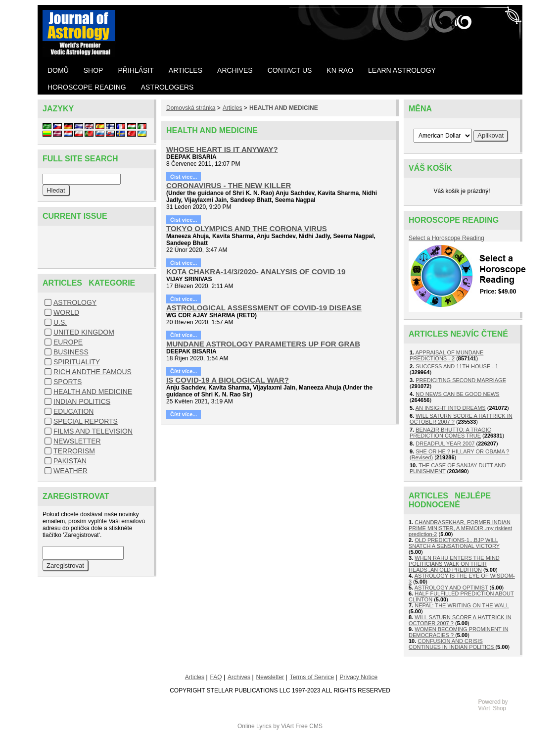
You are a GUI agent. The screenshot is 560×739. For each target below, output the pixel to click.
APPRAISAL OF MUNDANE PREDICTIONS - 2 (446, 355)
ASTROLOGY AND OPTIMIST (451, 588)
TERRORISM (74, 451)
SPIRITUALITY (77, 362)
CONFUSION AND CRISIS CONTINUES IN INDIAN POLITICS (452, 644)
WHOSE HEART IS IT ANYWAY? (222, 149)
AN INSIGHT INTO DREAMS (451, 408)
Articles (232, 108)
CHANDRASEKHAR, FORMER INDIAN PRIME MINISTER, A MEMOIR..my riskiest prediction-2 (460, 528)
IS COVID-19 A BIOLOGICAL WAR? (228, 380)
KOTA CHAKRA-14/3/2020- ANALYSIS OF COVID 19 (256, 271)
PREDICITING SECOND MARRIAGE (461, 380)
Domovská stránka (191, 108)
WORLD (66, 312)
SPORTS (68, 382)
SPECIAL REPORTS (86, 421)
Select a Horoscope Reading (446, 238)
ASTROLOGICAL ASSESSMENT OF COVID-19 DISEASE (264, 308)
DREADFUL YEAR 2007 (445, 443)
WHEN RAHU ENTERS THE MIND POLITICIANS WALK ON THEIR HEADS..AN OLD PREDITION (454, 564)
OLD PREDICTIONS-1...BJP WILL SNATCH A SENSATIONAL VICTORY (454, 543)
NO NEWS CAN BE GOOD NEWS (457, 394)
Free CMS (309, 726)
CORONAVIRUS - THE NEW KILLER (229, 185)
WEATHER (70, 471)
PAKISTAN (70, 461)
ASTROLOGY (75, 302)
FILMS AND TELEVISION (93, 431)
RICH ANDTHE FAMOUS (93, 372)
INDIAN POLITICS (82, 401)
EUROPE (68, 342)
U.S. (60, 322)
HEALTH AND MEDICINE (93, 392)
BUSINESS (71, 352)
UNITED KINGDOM (84, 332)
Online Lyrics (255, 726)
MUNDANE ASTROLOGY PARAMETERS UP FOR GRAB (263, 344)
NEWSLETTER (77, 441)
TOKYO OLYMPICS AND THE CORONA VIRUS (247, 228)
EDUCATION (73, 411)
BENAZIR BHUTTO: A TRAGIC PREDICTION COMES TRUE (450, 433)
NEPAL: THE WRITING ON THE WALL (462, 605)
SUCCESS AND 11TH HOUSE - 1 (457, 366)
